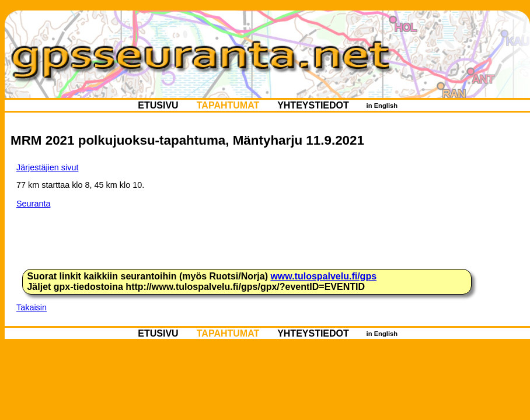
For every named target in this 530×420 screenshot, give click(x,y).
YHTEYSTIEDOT (313, 105)
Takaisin (32, 307)
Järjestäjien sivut (47, 167)
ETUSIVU (158, 105)
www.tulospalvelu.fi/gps (323, 276)
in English (382, 106)
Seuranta (33, 204)
